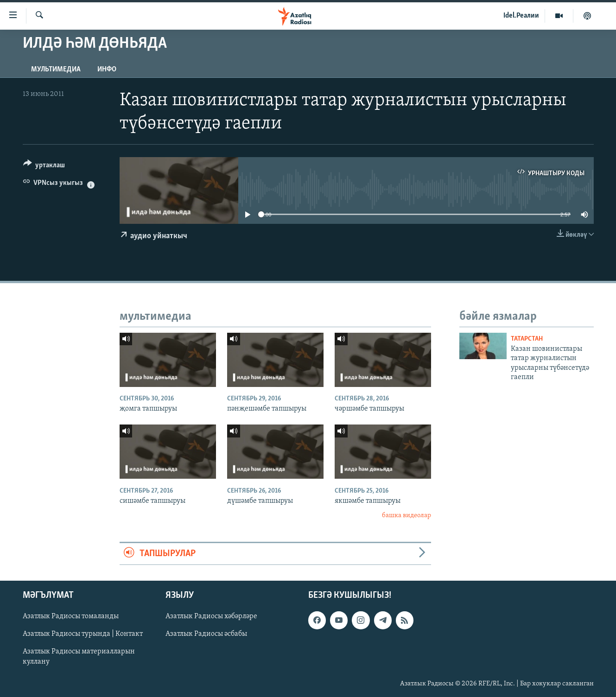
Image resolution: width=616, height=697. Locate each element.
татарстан (527, 339)
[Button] (44, 167)
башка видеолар (406, 516)
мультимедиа (56, 70)
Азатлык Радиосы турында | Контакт (83, 634)
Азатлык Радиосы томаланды (71, 616)
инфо (107, 70)
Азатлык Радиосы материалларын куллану (79, 657)
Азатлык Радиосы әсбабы (206, 634)
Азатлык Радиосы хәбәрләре (211, 616)
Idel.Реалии (521, 16)
